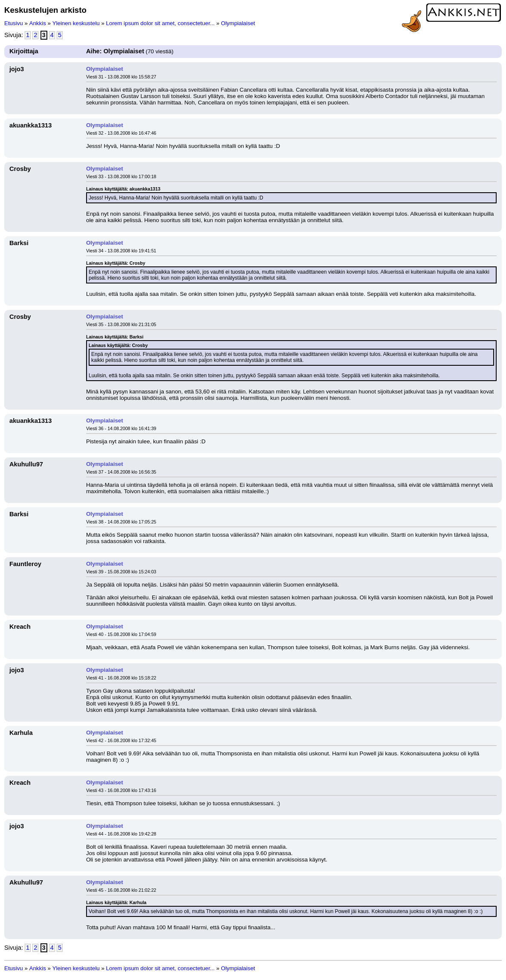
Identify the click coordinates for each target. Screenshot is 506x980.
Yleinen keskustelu (76, 23)
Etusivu (14, 23)
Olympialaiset (238, 23)
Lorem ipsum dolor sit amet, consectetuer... (160, 23)
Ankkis (38, 23)
